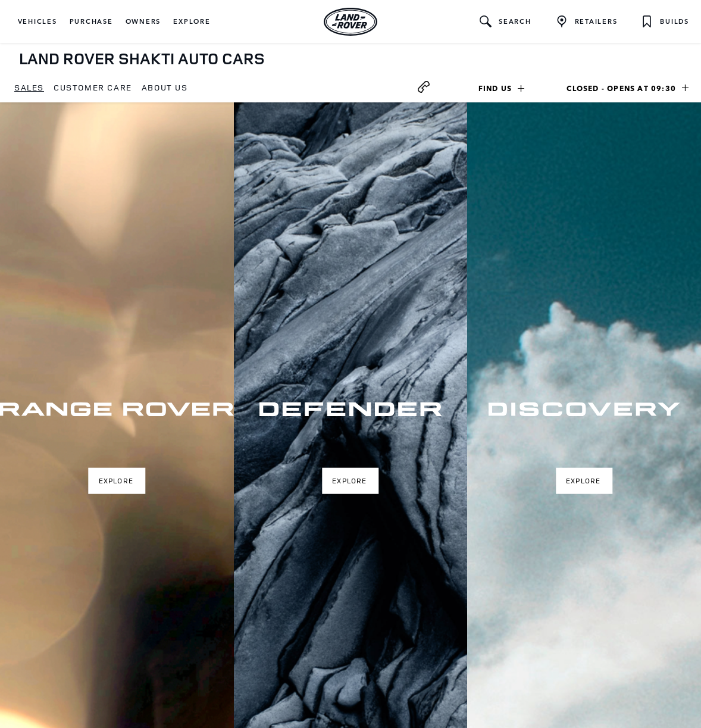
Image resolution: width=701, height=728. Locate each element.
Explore (116, 480)
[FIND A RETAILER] (587, 21)
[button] (37, 21)
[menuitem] (29, 88)
